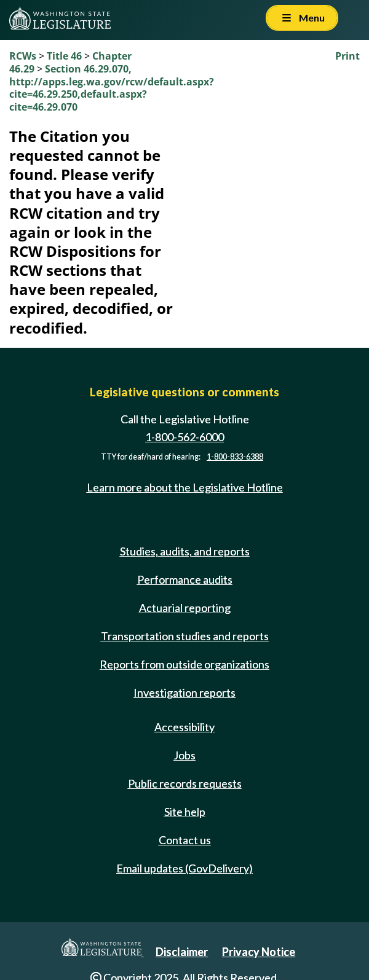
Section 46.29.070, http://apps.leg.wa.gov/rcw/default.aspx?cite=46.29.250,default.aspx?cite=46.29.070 (112, 88)
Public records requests (185, 783)
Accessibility (184, 727)
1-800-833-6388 (235, 457)
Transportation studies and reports (185, 636)
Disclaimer (182, 952)
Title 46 (64, 56)
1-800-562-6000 (184, 437)
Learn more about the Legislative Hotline (185, 487)
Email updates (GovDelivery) (184, 868)
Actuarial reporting (185, 608)
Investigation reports (184, 692)
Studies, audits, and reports (185, 551)
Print (347, 56)
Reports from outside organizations (184, 664)
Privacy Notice (259, 952)
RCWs (23, 56)
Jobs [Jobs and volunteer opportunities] (184, 755)
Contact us (185, 840)
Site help (185, 812)
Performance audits (185, 579)
